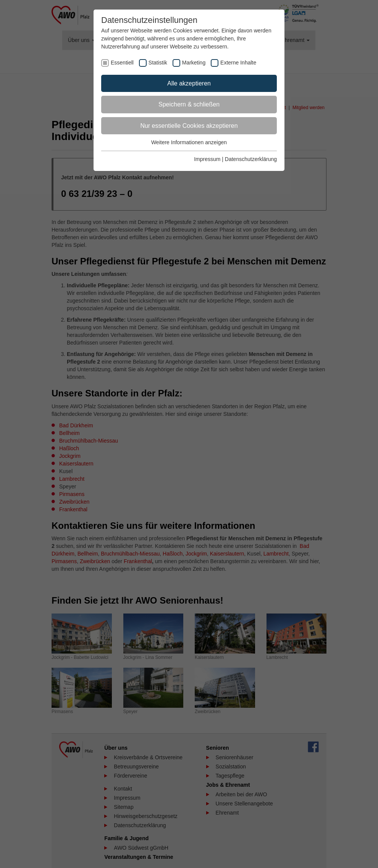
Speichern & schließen (189, 104)
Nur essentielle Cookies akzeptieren (189, 126)
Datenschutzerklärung (251, 159)
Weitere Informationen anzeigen (189, 142)
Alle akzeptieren (189, 83)
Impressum (207, 159)
